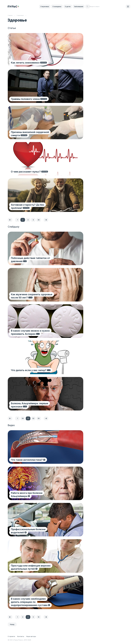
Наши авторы (31, 636)
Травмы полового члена (26, 99)
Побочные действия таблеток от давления (37, 258)
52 (33, 418)
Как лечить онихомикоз (26, 62)
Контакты (21, 636)
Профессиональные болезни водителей (35, 532)
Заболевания (79, 7)
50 (23, 418)
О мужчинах (45, 7)
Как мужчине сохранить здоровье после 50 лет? (38, 296)
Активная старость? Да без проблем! (34, 208)
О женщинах (57, 7)
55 (39, 418)
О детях (68, 7)
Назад (12, 624)
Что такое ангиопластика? (27, 460)
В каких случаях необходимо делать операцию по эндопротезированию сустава (38, 600)
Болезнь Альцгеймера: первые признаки (36, 406)
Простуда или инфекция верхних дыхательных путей (31, 567)
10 (39, 617)
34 (39, 220)
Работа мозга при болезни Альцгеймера (35, 496)
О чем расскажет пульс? (26, 171)
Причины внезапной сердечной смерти (35, 132)
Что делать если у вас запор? (29, 370)
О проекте (11, 636)
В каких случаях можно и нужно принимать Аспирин (38, 332)
